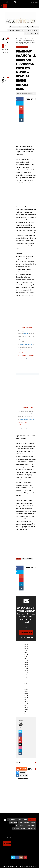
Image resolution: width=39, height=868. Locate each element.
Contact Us (34, 2)
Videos (33, 823)
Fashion (26, 823)
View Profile (21, 723)
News (18, 47)
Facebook (24, 775)
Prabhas (25, 47)
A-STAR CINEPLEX (8, 866)
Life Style (16, 828)
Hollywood (13, 823)
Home (25, 820)
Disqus (22, 772)
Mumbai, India (26, 425)
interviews (20, 826)
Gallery (19, 820)
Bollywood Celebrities (28, 828)
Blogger (23, 769)
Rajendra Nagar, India (28, 356)
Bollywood (11, 820)
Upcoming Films (30, 826)
